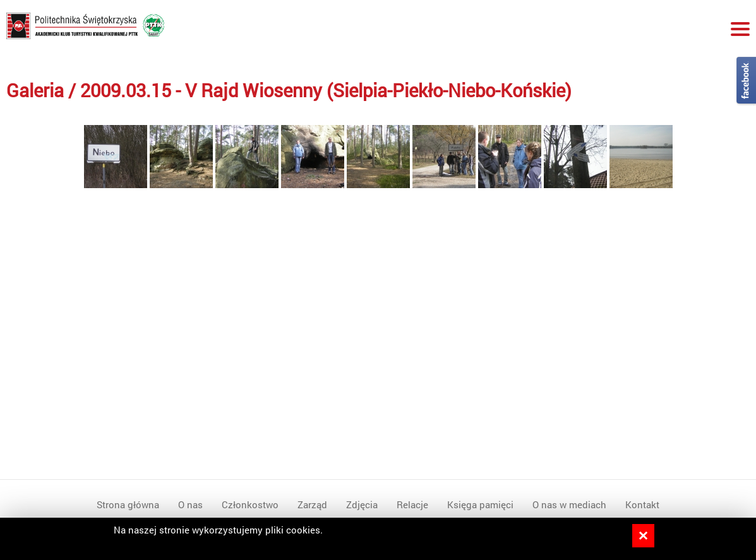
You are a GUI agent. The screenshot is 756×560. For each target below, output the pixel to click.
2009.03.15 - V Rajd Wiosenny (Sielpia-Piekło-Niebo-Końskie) (326, 90)
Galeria (35, 90)
